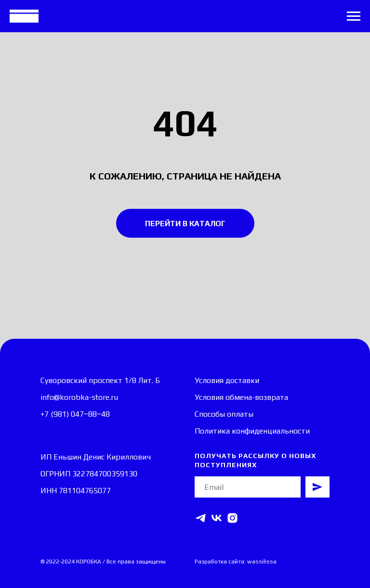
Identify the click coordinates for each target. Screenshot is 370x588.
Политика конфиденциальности (252, 431)
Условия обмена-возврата (241, 397)
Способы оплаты (224, 414)
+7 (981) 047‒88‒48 (75, 414)
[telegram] (201, 518)
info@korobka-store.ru (79, 397)
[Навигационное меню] (354, 16)
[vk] (217, 518)
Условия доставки (227, 380)
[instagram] (232, 518)
